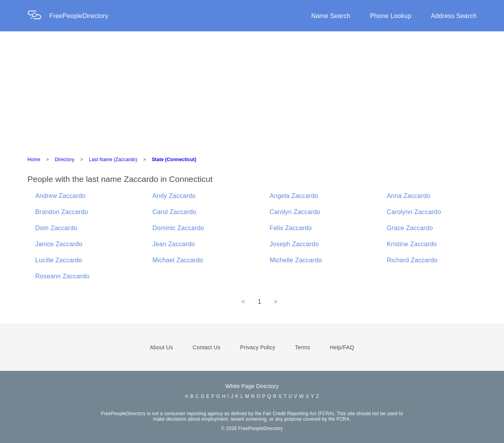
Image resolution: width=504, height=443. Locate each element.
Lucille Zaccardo (59, 260)
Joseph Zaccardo (294, 244)
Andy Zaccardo (174, 196)
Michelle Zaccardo (296, 260)
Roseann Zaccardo (62, 276)
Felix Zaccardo (291, 228)
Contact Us (207, 347)
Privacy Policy (258, 347)
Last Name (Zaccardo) (113, 160)
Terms (303, 347)
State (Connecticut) (174, 160)
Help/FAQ (342, 347)
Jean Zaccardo (173, 244)
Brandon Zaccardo (62, 212)
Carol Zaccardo (174, 212)
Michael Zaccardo (178, 260)
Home (34, 160)
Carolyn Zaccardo (295, 212)
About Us (162, 347)
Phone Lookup (391, 16)
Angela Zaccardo (294, 196)
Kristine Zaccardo (412, 244)
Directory (65, 160)
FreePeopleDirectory (79, 16)
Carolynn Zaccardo (414, 212)
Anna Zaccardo (409, 196)
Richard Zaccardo (412, 260)
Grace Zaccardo (410, 228)
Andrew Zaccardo (60, 196)
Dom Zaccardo (56, 228)
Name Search (331, 16)
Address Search (454, 16)
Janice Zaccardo (59, 244)
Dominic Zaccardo (178, 228)
